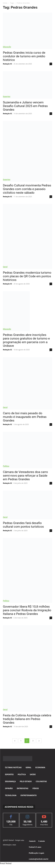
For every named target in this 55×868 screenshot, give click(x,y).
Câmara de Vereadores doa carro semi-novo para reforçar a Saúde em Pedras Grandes (25, 476)
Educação (7, 47)
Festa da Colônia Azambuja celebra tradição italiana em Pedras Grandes (27, 719)
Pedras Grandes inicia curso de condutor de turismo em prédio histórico (24, 56)
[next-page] (39, 741)
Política (6, 466)
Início (5, 3)
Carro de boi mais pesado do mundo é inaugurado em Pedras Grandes (25, 417)
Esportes (7, 96)
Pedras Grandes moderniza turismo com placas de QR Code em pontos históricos (27, 276)
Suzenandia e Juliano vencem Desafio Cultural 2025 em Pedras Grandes (25, 106)
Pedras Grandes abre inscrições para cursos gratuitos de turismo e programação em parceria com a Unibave (26, 340)
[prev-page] (15, 741)
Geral (5, 267)
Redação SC (7, 64)
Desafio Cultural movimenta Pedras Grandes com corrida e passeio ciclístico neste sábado (27, 189)
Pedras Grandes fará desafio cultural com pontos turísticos (23, 525)
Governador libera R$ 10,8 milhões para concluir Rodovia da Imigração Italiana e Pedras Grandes (27, 610)
